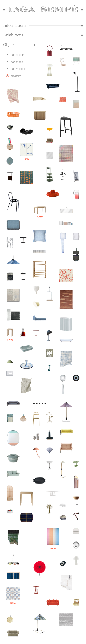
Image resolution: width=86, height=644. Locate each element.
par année (17, 62)
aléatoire (16, 76)
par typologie (19, 69)
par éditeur (17, 55)
